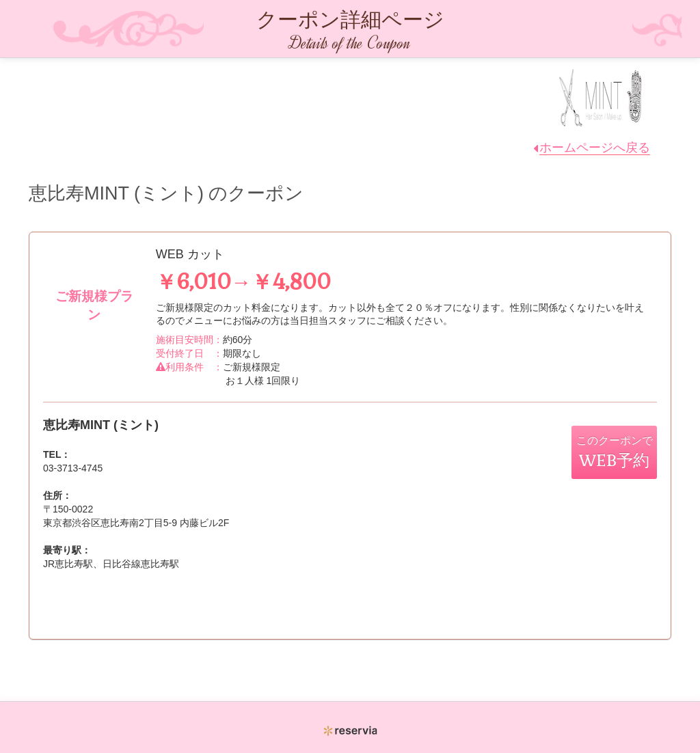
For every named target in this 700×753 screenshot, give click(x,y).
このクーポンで (615, 452)
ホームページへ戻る (595, 148)
